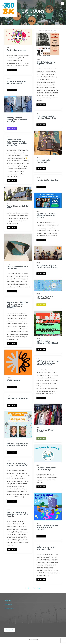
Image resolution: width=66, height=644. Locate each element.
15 (34, 588)
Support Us (10, 630)
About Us (8, 600)
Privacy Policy (9, 608)
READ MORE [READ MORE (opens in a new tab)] (12, 70)
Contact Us (8, 604)
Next (39, 588)
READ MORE (12, 90)
